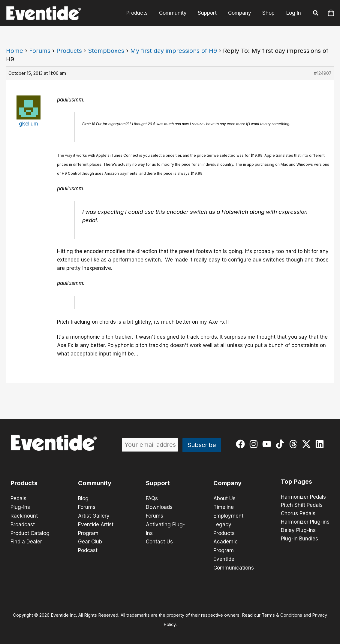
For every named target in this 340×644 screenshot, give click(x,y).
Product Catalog (30, 532)
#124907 (323, 73)
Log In (294, 13)
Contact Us (159, 540)
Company (241, 13)
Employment (228, 515)
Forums (40, 51)
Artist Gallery (94, 515)
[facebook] (242, 444)
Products (142, 13)
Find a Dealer (26, 540)
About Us (224, 498)
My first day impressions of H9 (174, 51)
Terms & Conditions (282, 613)
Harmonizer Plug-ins (305, 522)
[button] (316, 14)
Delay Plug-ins (298, 531)
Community (176, 13)
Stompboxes (106, 51)
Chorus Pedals (298, 514)
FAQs (152, 498)
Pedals (18, 498)
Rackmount (24, 515)
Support (210, 13)
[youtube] (268, 444)
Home (15, 51)
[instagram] (255, 444)
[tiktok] (281, 444)
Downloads (159, 507)
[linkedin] (321, 444)
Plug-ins (20, 507)
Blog (83, 498)
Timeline (224, 507)
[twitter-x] (308, 444)
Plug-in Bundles (299, 539)
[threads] (295, 444)
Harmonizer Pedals (303, 497)
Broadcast (23, 524)
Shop (269, 13)
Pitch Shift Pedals (302, 506)
